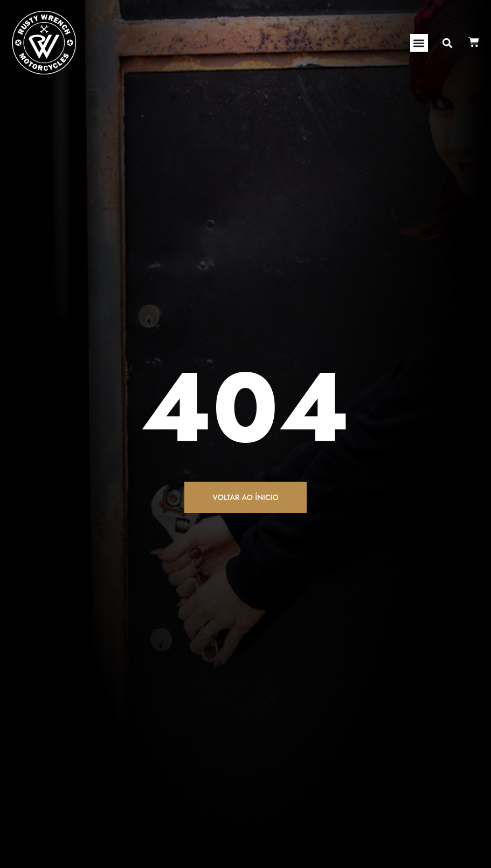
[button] (419, 43)
